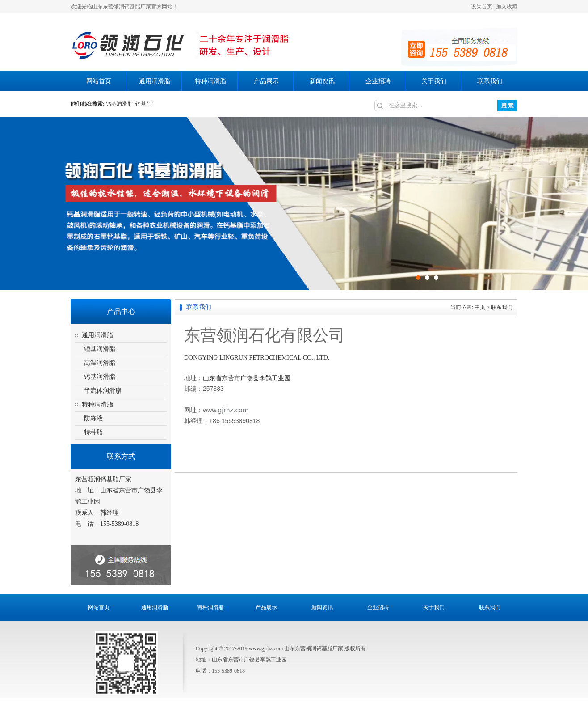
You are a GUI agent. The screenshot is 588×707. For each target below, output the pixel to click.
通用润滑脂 (155, 81)
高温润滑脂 (100, 363)
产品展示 (266, 81)
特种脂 (93, 432)
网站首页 (99, 81)
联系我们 (490, 81)
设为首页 (482, 7)
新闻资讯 (322, 81)
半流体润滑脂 (103, 391)
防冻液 (93, 418)
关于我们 (434, 81)
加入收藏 (507, 7)
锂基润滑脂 (100, 349)
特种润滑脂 (210, 81)
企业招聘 (378, 81)
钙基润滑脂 (121, 104)
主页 (480, 307)
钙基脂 (143, 104)
